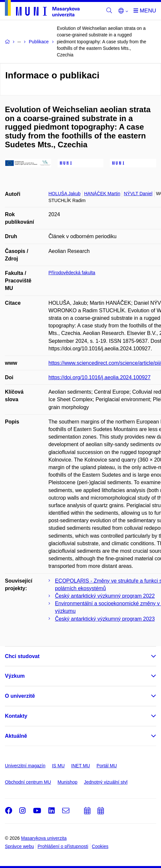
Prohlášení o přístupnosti (63, 846)
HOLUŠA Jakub (64, 194)
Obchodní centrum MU (28, 782)
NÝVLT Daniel (138, 194)
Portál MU (107, 766)
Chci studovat (22, 656)
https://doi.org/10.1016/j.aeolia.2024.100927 (99, 377)
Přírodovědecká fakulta (72, 273)
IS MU (58, 766)
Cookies (100, 846)
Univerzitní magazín (25, 766)
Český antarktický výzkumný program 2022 (105, 596)
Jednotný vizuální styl (106, 782)
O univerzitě (20, 696)
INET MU (81, 766)
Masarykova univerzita (44, 838)
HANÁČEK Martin (102, 194)
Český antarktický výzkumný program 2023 (105, 619)
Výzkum (15, 676)
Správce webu (19, 846)
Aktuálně (16, 736)
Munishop (68, 782)
